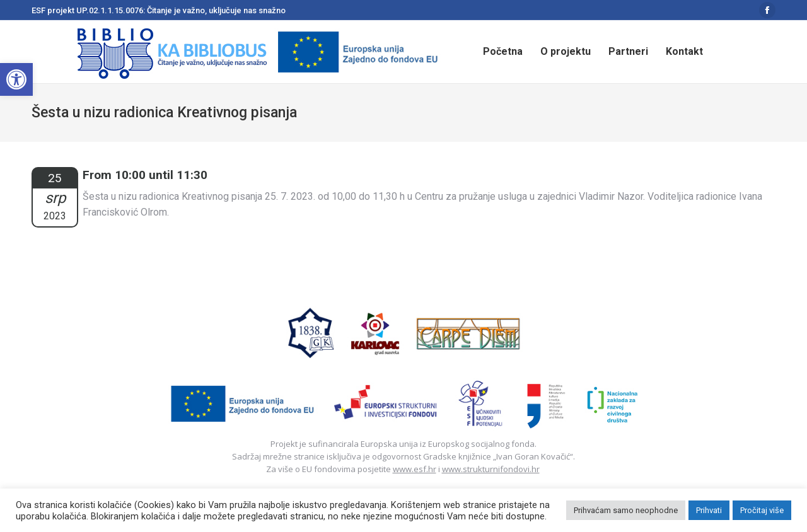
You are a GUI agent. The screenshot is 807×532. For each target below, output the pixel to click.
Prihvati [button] (709, 510)
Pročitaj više (762, 510)
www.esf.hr (415, 469)
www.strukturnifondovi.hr (491, 469)
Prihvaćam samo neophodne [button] (626, 510)
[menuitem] (503, 52)
